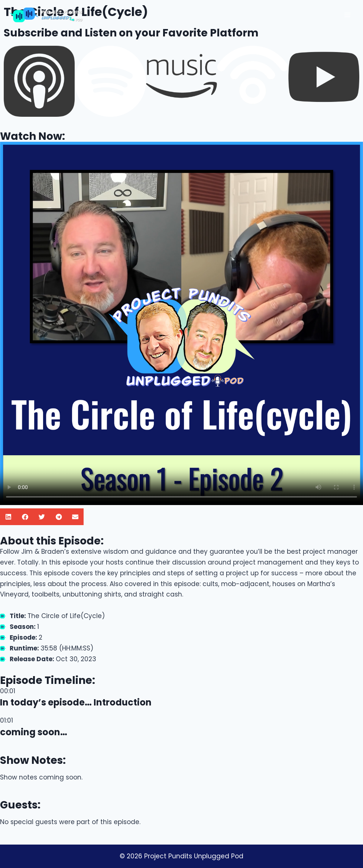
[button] (8, 517)
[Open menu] (347, 15)
